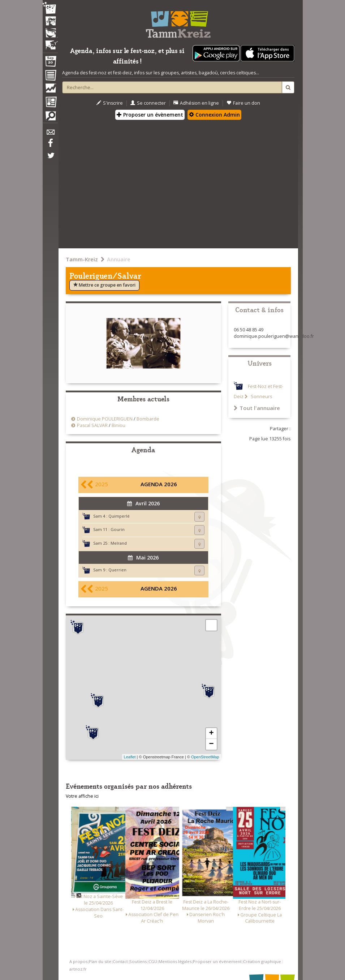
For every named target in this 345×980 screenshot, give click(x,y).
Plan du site (100, 961)
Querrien (117, 570)
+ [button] (211, 733)
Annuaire (119, 259)
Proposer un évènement (150, 115)
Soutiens (138, 961)
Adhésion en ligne (196, 103)
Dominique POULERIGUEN (105, 419)
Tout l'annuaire (257, 408)
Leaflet (130, 757)
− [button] (211, 744)
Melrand (119, 543)
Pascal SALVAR (92, 425)
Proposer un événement (217, 961)
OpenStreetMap (205, 757)
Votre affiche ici (82, 796)
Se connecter (148, 103)
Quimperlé (119, 516)
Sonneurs (261, 397)
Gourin (118, 529)
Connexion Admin (214, 115)
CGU (153, 961)
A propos (78, 961)
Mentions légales (175, 961)
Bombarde (148, 419)
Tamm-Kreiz (82, 259)
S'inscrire (110, 103)
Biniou (118, 425)
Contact (120, 961)
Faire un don (243, 103)
